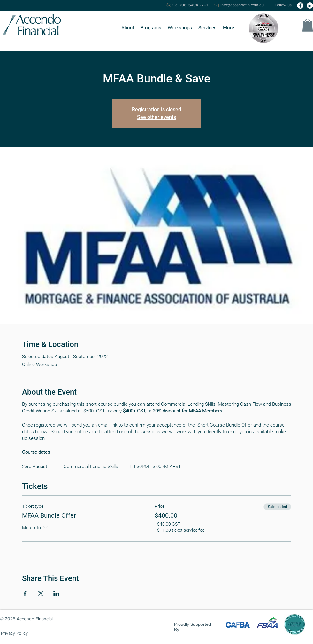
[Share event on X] (41, 593)
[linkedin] (310, 5)
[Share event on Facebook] (25, 593)
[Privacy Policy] (14, 633)
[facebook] (300, 5)
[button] (128, 28)
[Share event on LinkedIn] (56, 593)
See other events (156, 117)
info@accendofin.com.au (242, 5)
